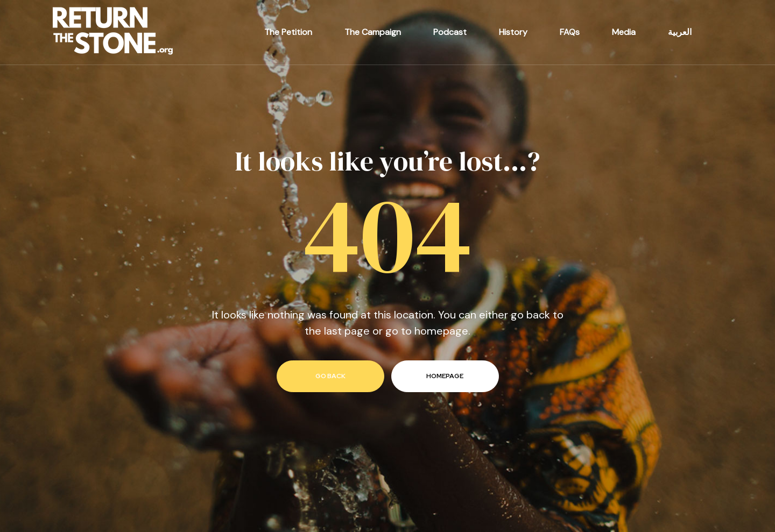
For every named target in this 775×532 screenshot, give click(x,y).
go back (330, 376)
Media (624, 32)
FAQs (570, 32)
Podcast (450, 32)
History (513, 32)
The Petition (288, 32)
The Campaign (373, 32)
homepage (445, 376)
